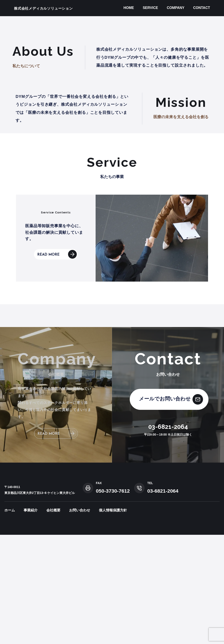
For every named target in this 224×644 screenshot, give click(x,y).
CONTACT (202, 8)
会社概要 (53, 619)
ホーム (10, 619)
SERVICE (150, 8)
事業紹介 (31, 619)
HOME (129, 8)
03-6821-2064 (168, 536)
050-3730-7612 (113, 600)
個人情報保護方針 (113, 619)
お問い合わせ (80, 619)
